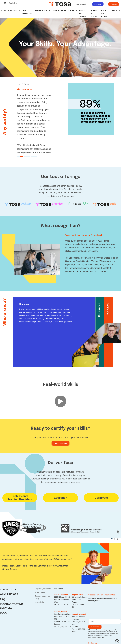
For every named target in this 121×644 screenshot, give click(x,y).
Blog (4, 613)
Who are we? (9, 594)
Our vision (25, 304)
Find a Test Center (83, 14)
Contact (115, 11)
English (12, 3)
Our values (108, 309)
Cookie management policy (42, 597)
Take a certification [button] (63, 11)
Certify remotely (60, 443)
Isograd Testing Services (12, 606)
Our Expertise (27, 12)
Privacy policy (40, 592)
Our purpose (99, 310)
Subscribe (95, 627)
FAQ (3, 599)
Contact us (8, 589)
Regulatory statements (43, 589)
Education (60, 498)
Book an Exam (104, 14)
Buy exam (98, 4)
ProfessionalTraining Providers (20, 498)
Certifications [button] (9, 11)
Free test (114, 4)
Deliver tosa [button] (40, 11)
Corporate (101, 498)
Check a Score (94, 14)
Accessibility (39, 602)
